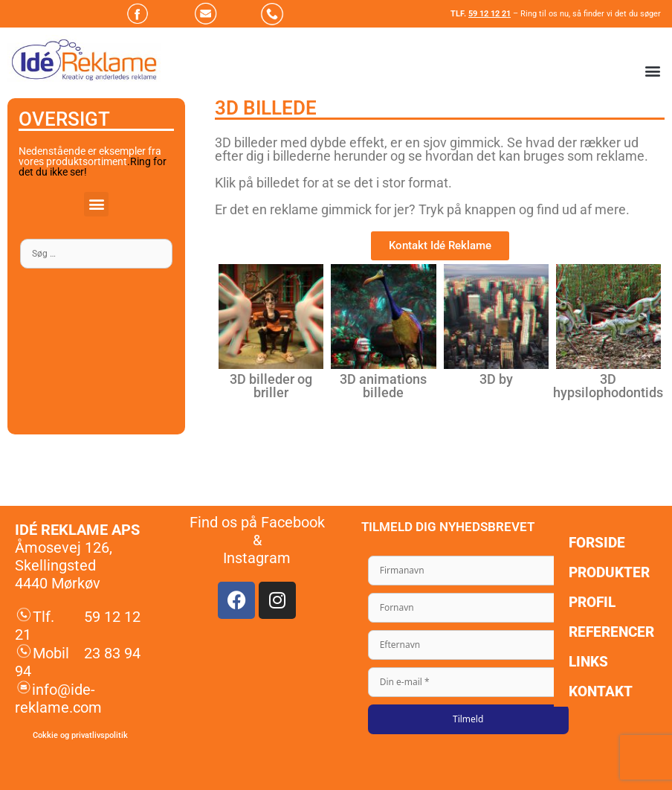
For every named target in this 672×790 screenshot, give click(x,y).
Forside (597, 543)
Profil (592, 602)
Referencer (611, 632)
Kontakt (601, 691)
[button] (652, 71)
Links (588, 662)
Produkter (609, 572)
